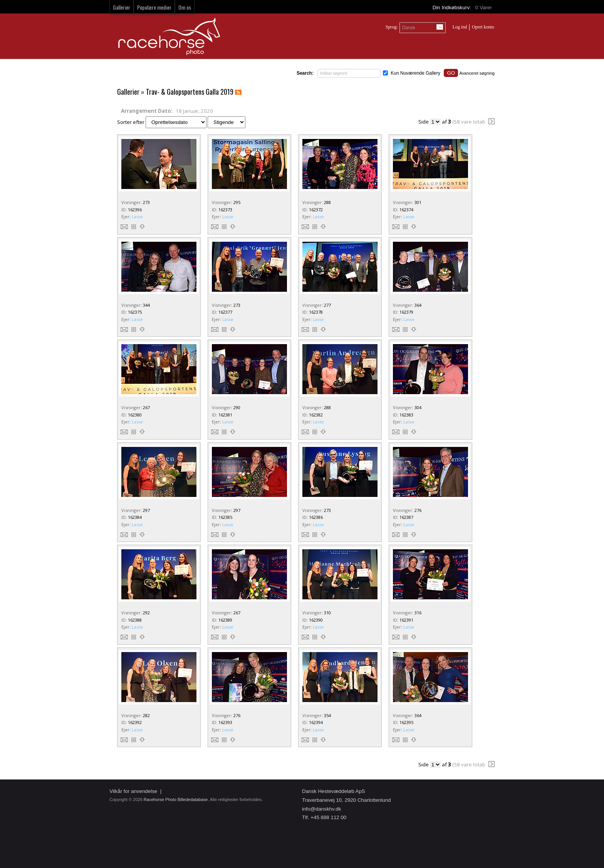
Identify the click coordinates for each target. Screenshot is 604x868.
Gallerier (122, 7)
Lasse (137, 217)
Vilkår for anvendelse (133, 791)
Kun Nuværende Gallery (415, 73)
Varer (484, 8)
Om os (185, 7)
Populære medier (154, 7)
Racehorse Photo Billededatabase (176, 799)
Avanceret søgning (477, 73)
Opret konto (483, 27)
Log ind (460, 27)
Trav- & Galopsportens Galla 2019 (190, 92)
